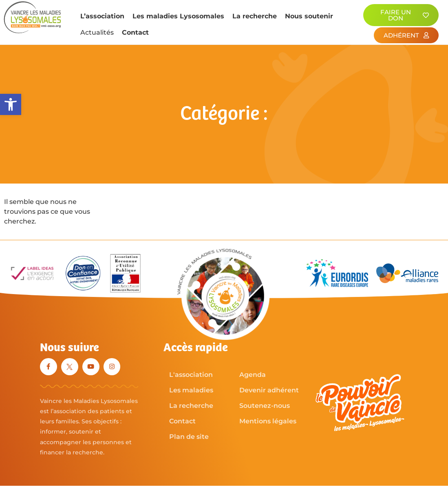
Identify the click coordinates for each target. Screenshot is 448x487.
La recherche (255, 16)
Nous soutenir (309, 16)
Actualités (97, 32)
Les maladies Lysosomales (178, 16)
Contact (135, 32)
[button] (11, 104)
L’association (102, 16)
